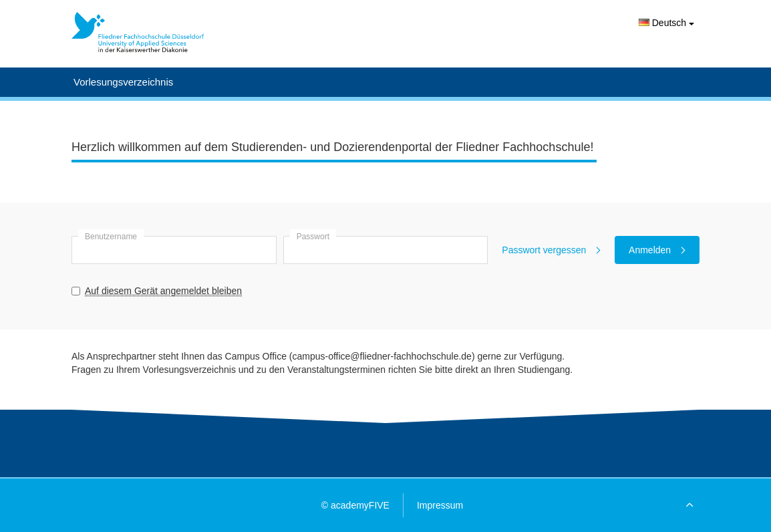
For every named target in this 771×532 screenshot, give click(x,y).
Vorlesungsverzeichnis (123, 82)
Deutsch (666, 23)
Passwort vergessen (551, 250)
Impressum (440, 505)
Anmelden (657, 250)
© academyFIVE (355, 505)
